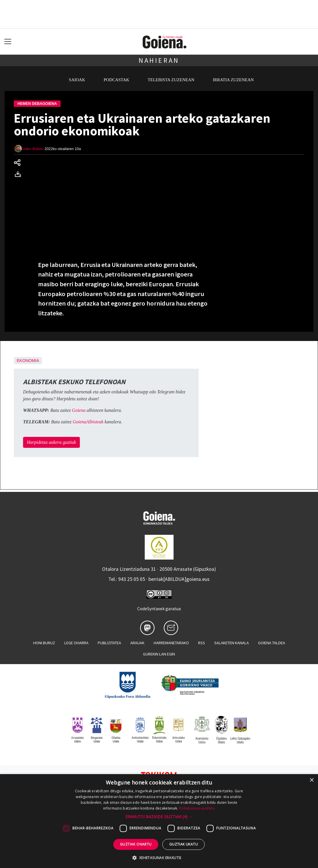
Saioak (77, 80)
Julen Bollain (33, 149)
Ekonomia (28, 361)
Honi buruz (44, 643)
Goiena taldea (272, 643)
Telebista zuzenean (171, 80)
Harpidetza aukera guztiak (51, 442)
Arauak (137, 643)
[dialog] (159, 821)
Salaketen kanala (232, 643)
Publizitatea (109, 643)
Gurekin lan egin (159, 654)
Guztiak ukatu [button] (184, 844)
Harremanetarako (171, 643)
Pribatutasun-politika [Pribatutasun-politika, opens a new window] (197, 808)
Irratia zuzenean (233, 80)
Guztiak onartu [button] (136, 844)
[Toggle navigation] (8, 42)
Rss (202, 643)
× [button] (312, 780)
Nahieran (159, 60)
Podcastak (117, 80)
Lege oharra (76, 643)
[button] (159, 817)
